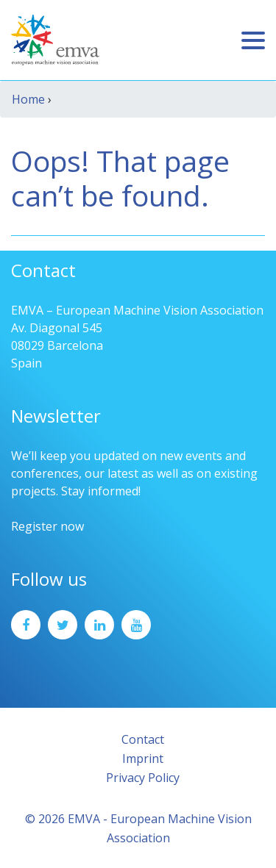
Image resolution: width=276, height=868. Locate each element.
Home (28, 99)
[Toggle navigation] (253, 40)
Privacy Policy (143, 778)
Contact (143, 739)
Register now (47, 526)
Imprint (143, 758)
